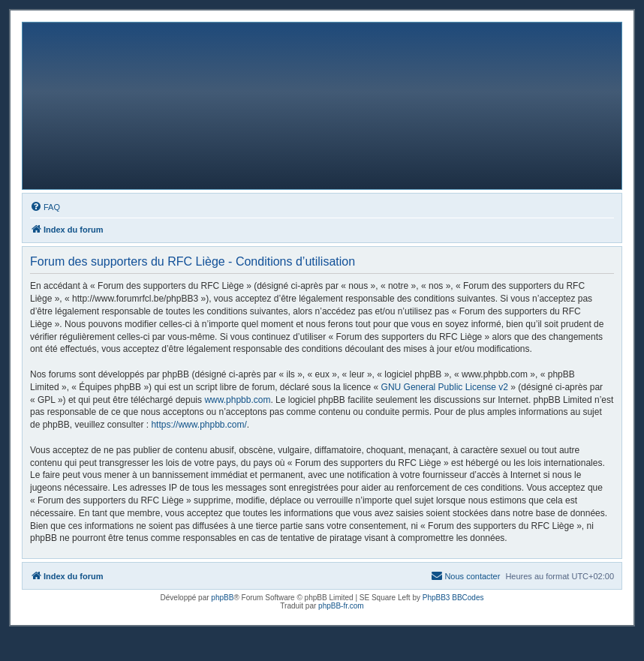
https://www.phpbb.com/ (199, 425)
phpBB (222, 598)
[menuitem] (45, 207)
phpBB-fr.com (341, 606)
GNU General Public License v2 (445, 387)
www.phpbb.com (237, 400)
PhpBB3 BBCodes (453, 598)
